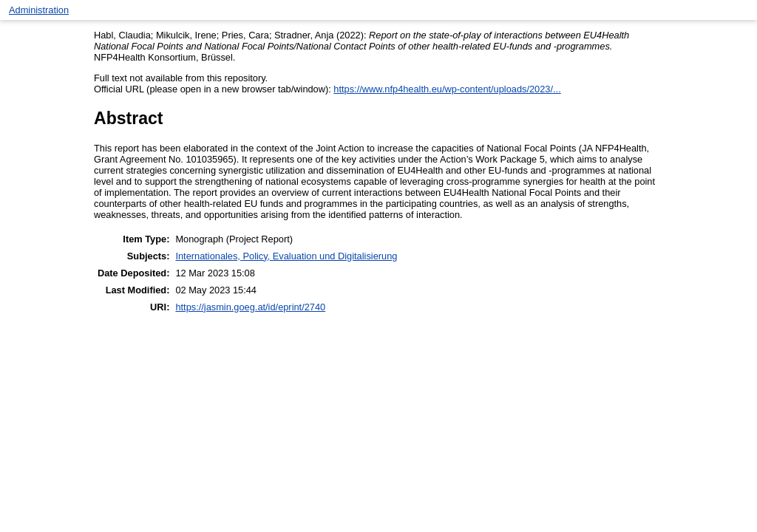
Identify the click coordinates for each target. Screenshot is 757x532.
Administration (39, 10)
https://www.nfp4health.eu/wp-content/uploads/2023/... (447, 89)
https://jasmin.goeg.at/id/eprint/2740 (250, 307)
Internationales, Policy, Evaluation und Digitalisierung (286, 256)
